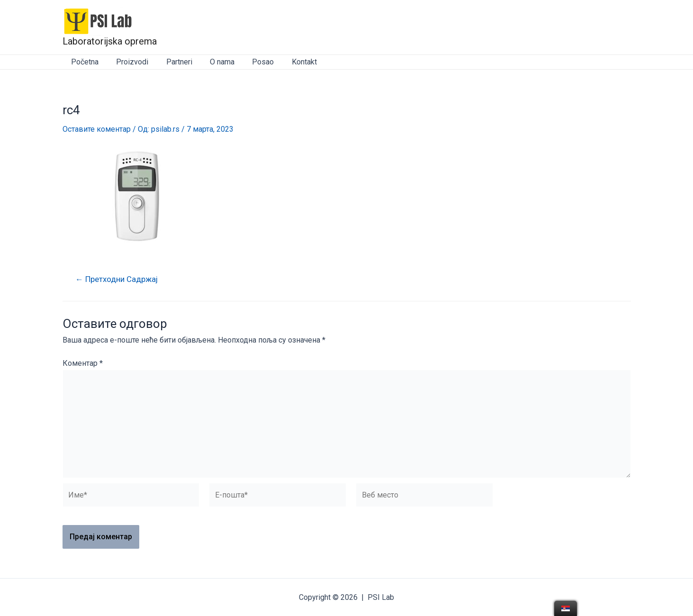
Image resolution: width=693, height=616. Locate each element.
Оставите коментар (97, 129)
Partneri (173, 62)
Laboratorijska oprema (110, 41)
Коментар (83, 363)
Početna (84, 62)
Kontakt (291, 62)
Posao (252, 62)
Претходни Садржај (117, 279)
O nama (214, 62)
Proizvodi (129, 62)
